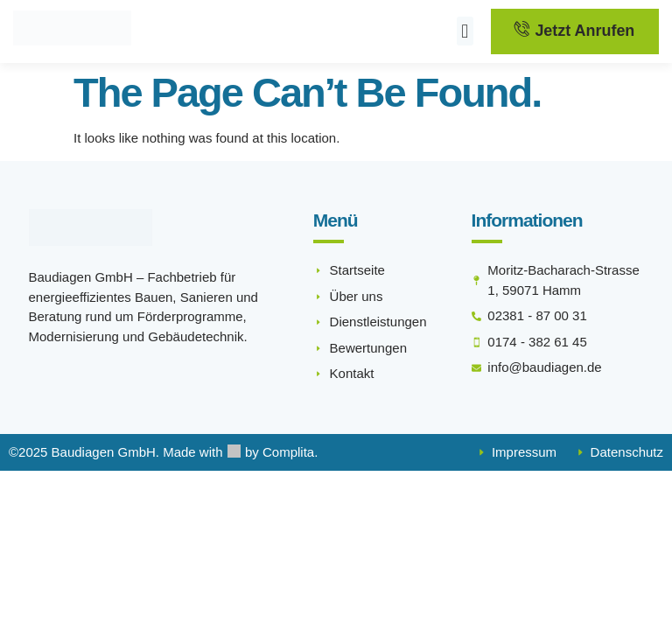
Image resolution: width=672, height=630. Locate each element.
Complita (288, 453)
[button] (465, 32)
